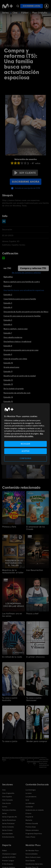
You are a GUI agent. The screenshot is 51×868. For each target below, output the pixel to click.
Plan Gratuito (40, 13)
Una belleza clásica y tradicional (17, 341)
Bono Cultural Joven (33, 857)
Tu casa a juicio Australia (10, 699)
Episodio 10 (8, 363)
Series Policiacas (8, 823)
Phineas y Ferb (9, 527)
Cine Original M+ (8, 793)
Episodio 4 (8, 307)
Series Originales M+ (10, 817)
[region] (25, 434)
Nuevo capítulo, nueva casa (16, 329)
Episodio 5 (8, 320)
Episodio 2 (8, 295)
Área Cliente (30, 861)
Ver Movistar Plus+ (32, 851)
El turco (28, 813)
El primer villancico (35, 657)
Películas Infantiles (9, 810)
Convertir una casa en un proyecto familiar (22, 316)
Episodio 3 (8, 303)
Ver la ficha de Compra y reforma (26, 273)
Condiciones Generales (34, 864)
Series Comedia (8, 827)
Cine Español (7, 797)
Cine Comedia (7, 800)
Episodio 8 (8, 346)
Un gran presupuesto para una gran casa (21, 350)
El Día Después (8, 864)
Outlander (29, 807)
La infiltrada (30, 803)
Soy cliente (25, 173)
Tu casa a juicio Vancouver (34, 699)
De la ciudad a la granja (14, 389)
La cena (28, 793)
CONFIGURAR (26, 458)
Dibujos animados (32, 830)
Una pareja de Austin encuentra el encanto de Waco (26, 312)
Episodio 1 (8, 286)
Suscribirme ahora (32, 6)
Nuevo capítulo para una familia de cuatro (22, 282)
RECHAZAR (25, 444)
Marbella (29, 820)
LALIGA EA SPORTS (9, 857)
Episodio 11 (8, 371)
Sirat (27, 800)
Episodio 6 (8, 324)
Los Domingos (31, 790)
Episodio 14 (8, 397)
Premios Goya (31, 827)
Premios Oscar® (32, 823)
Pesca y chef (32, 614)
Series (5, 13)
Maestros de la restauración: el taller (13, 571)
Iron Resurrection (35, 570)
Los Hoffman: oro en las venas (12, 615)
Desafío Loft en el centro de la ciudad (20, 376)
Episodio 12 (8, 380)
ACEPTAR (26, 451)
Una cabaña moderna (13, 337)
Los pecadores (31, 797)
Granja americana (11, 367)
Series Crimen (7, 830)
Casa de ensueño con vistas (15, 359)
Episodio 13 (8, 384)
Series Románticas (9, 820)
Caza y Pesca (30, 837)
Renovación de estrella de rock (17, 393)
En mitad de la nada (12, 657)
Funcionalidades (32, 854)
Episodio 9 (8, 354)
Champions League (9, 854)
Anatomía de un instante (35, 810)
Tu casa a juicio (10, 741)
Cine (15, 13)
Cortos (5, 807)
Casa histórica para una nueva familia (20, 299)
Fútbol (25, 13)
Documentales (7, 834)
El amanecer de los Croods (36, 528)
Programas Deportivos (34, 834)
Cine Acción (7, 803)
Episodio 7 (8, 333)
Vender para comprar (37, 741)
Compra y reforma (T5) (33, 268)
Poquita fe (29, 817)
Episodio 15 (8, 401)
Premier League (8, 861)
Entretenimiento (8, 837)
